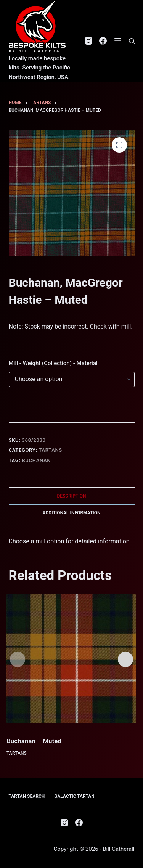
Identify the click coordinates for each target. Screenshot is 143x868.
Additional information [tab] (71, 513)
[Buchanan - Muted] (71, 659)
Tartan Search (27, 796)
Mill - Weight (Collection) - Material (53, 363)
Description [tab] (71, 496)
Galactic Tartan (74, 796)
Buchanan (37, 460)
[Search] (132, 41)
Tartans (51, 450)
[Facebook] (103, 41)
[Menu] (118, 41)
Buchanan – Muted (34, 741)
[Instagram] (88, 41)
